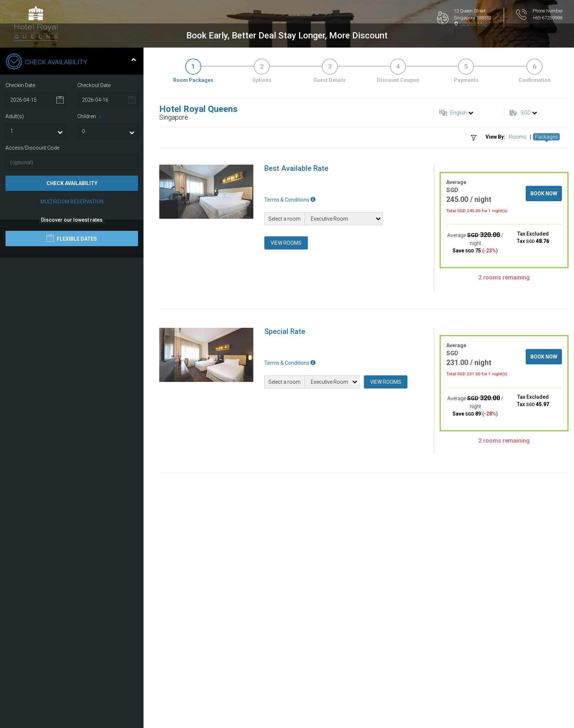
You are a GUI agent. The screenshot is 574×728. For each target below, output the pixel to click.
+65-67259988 (547, 18)
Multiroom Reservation (72, 390)
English (459, 301)
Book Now (544, 382)
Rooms (518, 325)
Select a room (284, 407)
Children (90, 305)
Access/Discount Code (32, 336)
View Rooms (286, 431)
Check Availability (72, 372)
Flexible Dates (72, 427)
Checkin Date (20, 273)
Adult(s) (15, 304)
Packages (546, 325)
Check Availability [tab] (71, 250)
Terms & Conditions (290, 388)
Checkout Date (94, 273)
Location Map (471, 24)
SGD (526, 301)
